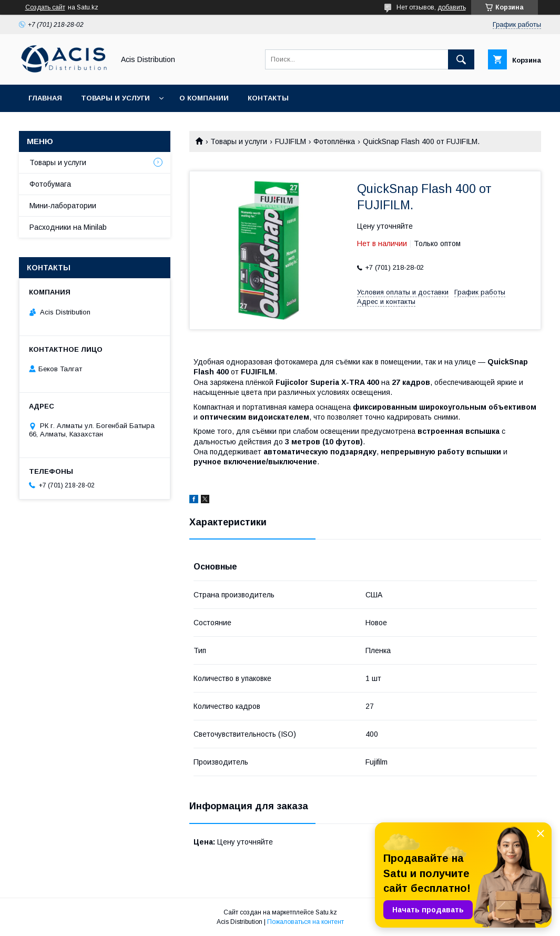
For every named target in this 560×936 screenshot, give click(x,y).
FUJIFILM (291, 141)
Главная (45, 98)
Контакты (268, 98)
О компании (204, 98)
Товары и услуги (115, 98)
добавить (452, 7)
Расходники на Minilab (68, 227)
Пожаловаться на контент (306, 922)
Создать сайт (45, 7)
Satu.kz (326, 912)
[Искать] (461, 59)
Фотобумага (50, 184)
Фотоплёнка (334, 141)
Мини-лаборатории (63, 206)
